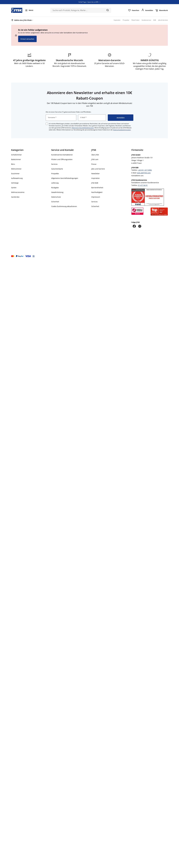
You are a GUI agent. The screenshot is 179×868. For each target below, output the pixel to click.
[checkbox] (47, 124)
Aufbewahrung (17, 178)
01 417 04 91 (143, 185)
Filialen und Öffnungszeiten (62, 159)
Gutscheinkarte (57, 169)
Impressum (96, 197)
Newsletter (95, 173)
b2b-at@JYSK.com (144, 173)
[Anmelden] (147, 10)
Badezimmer (16, 159)
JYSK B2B (95, 183)
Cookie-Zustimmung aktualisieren (64, 206)
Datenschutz (56, 197)
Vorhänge (15, 183)
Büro (13, 164)
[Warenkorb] (162, 10)
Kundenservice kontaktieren (62, 155)
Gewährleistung (57, 192)
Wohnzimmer (16, 169)
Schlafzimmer (16, 155)
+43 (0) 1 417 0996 (145, 170)
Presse (94, 164)
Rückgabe (55, 188)
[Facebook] (134, 226)
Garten (14, 188)
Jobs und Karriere (98, 169)
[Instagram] (140, 226)
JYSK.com (95, 159)
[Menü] (29, 10)
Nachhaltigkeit (97, 192)
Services (54, 164)
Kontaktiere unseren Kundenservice (145, 183)
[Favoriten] (134, 10)
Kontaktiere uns (137, 176)
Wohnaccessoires (18, 192)
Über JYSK (95, 155)
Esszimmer (15, 173)
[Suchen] (107, 10)
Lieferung (55, 183)
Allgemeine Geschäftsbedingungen (83, 128)
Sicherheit (55, 202)
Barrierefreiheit (97, 188)
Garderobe (15, 197)
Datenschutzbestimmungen (122, 130)
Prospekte (55, 173)
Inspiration (95, 178)
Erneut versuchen (27, 39)
